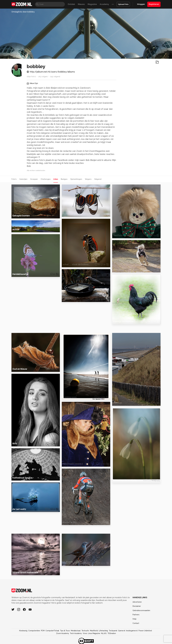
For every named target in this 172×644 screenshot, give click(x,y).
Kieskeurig (23, 636)
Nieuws (81, 4)
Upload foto (123, 4)
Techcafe (85, 636)
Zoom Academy (63, 639)
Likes (56, 179)
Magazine (92, 4)
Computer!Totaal (52, 636)
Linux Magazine (94, 639)
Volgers (88, 179)
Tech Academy (76, 639)
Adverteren (137, 608)
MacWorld (94, 636)
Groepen (34, 179)
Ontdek (71, 4)
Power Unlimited (145, 636)
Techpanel (113, 636)
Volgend (98, 179)
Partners (136, 620)
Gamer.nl (122, 636)
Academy (104, 4)
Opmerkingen (76, 179)
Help (134, 625)
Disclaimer (137, 612)
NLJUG (104, 639)
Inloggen (141, 4)
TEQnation (112, 639)
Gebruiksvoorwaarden (141, 616)
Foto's (14, 179)
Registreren (154, 4)
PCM (43, 636)
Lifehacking (103, 636)
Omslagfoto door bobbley (23, 12)
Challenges (46, 179)
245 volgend (55, 77)
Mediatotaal (76, 636)
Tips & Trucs (65, 636)
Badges (64, 179)
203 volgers (43, 77)
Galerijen (23, 179)
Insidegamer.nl (132, 636)
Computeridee (34, 636)
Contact (136, 629)
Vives (85, 639)
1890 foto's (31, 77)
